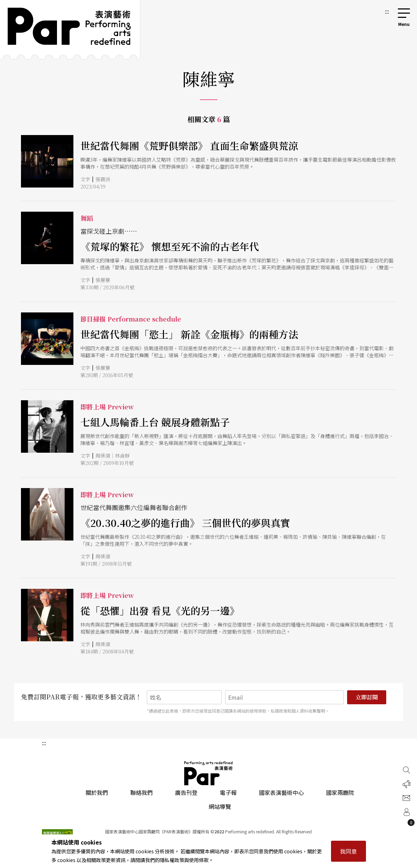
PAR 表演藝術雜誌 (209, 773)
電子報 (228, 792)
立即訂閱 (367, 697)
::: (387, 11)
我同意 (348, 851)
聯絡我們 (142, 792)
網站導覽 (220, 806)
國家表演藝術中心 (281, 792)
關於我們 (97, 792)
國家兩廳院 (340, 792)
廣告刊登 (186, 792)
